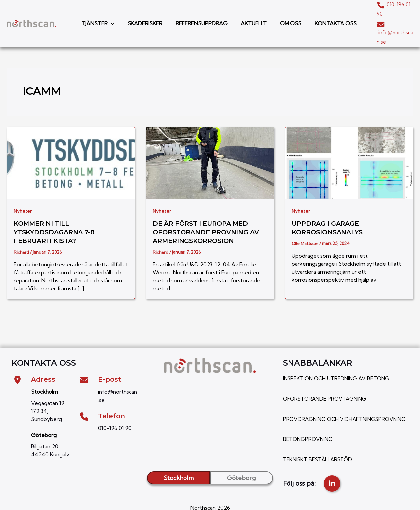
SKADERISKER (141, 13)
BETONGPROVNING (309, 426)
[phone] (84, 396)
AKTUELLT (244, 13)
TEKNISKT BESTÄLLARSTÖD (319, 446)
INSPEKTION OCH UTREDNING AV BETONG (338, 358)
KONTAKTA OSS (321, 13)
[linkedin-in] (332, 470)
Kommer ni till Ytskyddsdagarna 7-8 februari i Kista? (56, 212)
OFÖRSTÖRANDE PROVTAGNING (327, 378)
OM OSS (279, 13)
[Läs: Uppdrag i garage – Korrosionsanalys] (349, 142)
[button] (110, 13)
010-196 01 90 (386, 4)
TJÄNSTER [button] (97, 13)
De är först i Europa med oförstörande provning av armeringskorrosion (209, 212)
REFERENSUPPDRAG (195, 13)
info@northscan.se (385, 22)
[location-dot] (17, 360)
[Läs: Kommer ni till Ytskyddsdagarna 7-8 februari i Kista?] (71, 142)
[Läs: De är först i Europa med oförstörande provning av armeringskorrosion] (210, 142)
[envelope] (84, 360)
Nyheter (23, 191)
